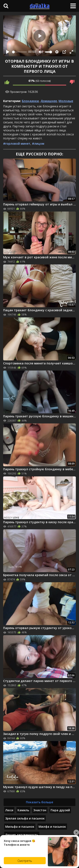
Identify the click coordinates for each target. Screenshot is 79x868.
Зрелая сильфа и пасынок (25, 818)
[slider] (19, 52)
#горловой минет (17, 144)
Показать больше (39, 802)
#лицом (38, 144)
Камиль (23, 810)
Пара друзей (60, 810)
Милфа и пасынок (52, 827)
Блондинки (30, 101)
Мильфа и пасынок (20, 827)
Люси (9, 810)
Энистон (40, 810)
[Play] (8, 52)
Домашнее (49, 101)
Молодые (66, 101)
